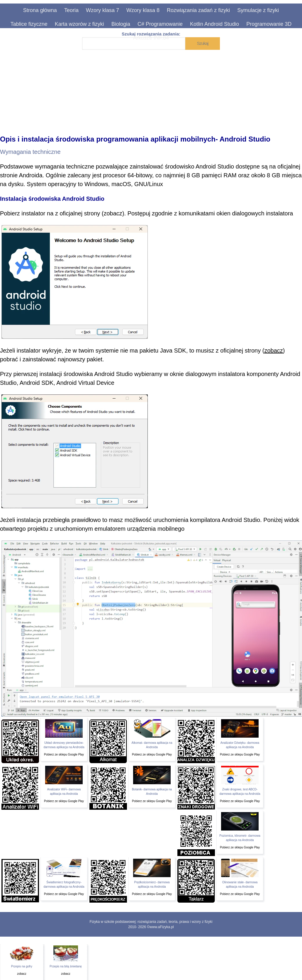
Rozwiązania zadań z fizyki (198, 10)
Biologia (121, 24)
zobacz (113, 213)
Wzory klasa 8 (143, 10)
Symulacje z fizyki (258, 10)
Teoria (71, 10)
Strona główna (40, 10)
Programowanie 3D (269, 24)
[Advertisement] (151, 88)
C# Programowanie (160, 24)
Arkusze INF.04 (151, 38)
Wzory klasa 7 (102, 10)
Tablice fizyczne (29, 24)
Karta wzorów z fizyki (79, 24)
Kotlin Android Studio (214, 24)
